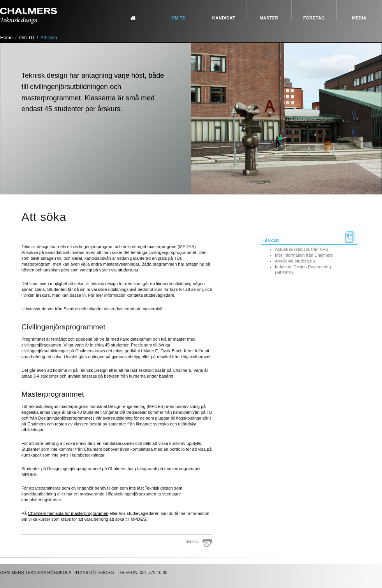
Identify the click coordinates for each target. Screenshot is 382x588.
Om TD (179, 18)
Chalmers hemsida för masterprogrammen (68, 513)
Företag (314, 18)
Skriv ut (192, 542)
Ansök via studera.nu (295, 261)
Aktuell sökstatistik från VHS (302, 249)
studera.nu (128, 270)
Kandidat (224, 18)
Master (269, 18)
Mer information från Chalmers (304, 255)
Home (7, 38)
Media (359, 18)
